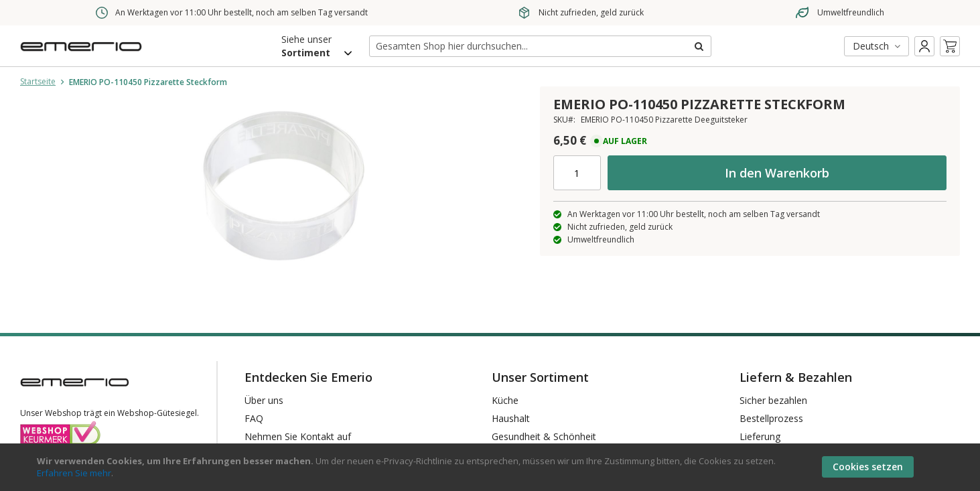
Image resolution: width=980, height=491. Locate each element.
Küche (505, 400)
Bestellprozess (771, 418)
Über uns (264, 400)
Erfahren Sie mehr (74, 473)
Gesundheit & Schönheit (544, 436)
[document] (492, 467)
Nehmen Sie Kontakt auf (298, 436)
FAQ (254, 418)
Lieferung (760, 436)
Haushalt (511, 418)
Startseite (38, 81)
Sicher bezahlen (773, 400)
